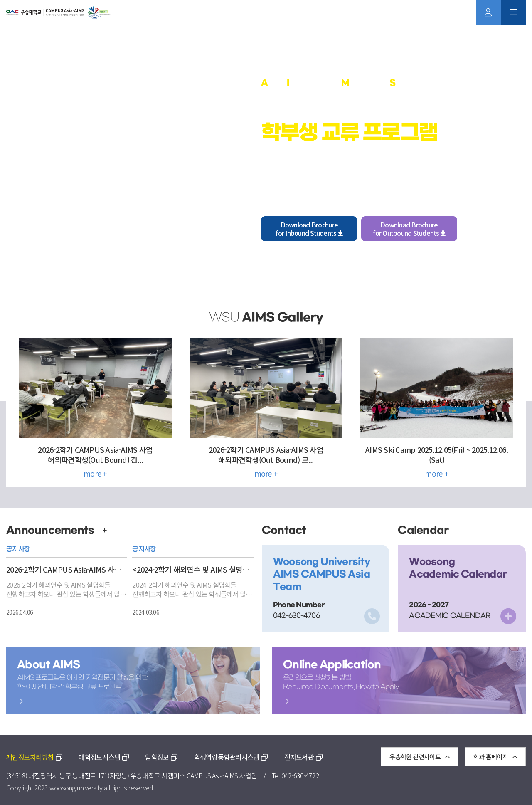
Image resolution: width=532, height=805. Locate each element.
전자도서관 (303, 757)
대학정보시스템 (103, 757)
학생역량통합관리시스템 (231, 757)
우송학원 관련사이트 (420, 757)
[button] (26, 160)
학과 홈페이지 (495, 757)
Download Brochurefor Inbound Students (309, 229)
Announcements (57, 530)
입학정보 (161, 757)
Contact (284, 530)
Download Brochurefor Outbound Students (409, 229)
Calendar (423, 530)
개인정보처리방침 (34, 757)
